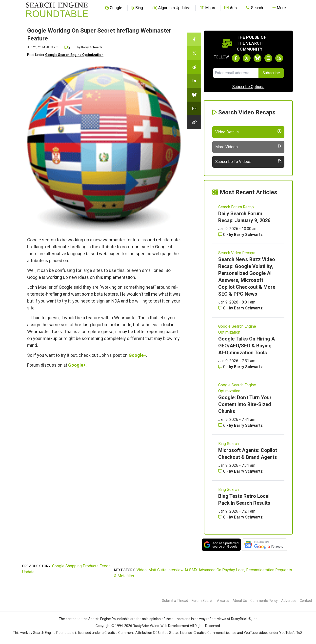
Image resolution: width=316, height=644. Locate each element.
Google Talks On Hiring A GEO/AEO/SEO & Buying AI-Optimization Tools (247, 346)
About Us (240, 601)
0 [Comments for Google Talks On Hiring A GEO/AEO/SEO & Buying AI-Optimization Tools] (222, 367)
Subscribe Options (248, 87)
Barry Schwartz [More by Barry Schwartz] (248, 235)
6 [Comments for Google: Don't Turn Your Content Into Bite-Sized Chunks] (222, 425)
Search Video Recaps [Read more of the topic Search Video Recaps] (237, 253)
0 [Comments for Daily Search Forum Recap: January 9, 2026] (222, 235)
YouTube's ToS (291, 633)
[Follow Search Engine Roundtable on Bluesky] (257, 58)
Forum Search (203, 601)
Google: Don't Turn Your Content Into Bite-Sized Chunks (245, 404)
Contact (306, 601)
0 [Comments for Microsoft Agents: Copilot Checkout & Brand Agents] (222, 471)
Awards (223, 601)
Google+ (137, 355)
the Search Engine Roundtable (106, 619)
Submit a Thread (175, 601)
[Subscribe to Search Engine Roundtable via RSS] (279, 58)
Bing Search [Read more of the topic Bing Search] (228, 444)
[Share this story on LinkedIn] (194, 81)
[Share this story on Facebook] (194, 39)
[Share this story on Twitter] (194, 53)
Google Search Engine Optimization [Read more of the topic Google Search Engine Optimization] (237, 329)
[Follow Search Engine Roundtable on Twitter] (247, 58)
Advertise (289, 601)
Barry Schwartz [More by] (92, 47)
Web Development (175, 626)
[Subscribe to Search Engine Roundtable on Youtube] (268, 58)
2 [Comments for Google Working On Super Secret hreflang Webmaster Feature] (67, 47)
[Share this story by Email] (194, 108)
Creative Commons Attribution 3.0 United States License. (149, 633)
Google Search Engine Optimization (74, 55)
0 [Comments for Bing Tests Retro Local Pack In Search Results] (222, 517)
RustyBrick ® (143, 626)
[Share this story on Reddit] (194, 67)
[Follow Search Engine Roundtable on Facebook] (236, 58)
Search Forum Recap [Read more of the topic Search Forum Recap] (236, 207)
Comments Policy (264, 601)
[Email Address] (236, 73)
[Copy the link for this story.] (194, 122)
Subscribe (271, 73)
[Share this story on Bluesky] (194, 95)
